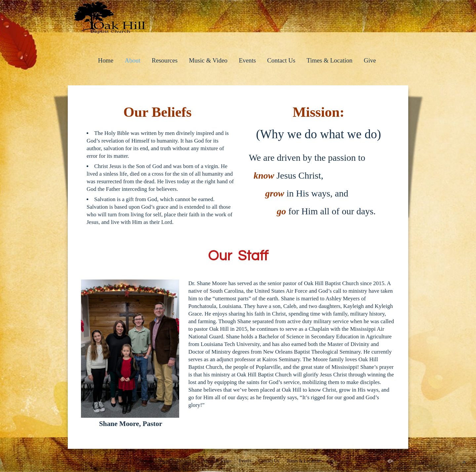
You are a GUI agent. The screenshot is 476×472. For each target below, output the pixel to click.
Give (370, 60)
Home (106, 60)
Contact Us (281, 60)
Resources (165, 60)
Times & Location (330, 60)
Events (247, 60)
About (133, 60)
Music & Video (208, 60)
